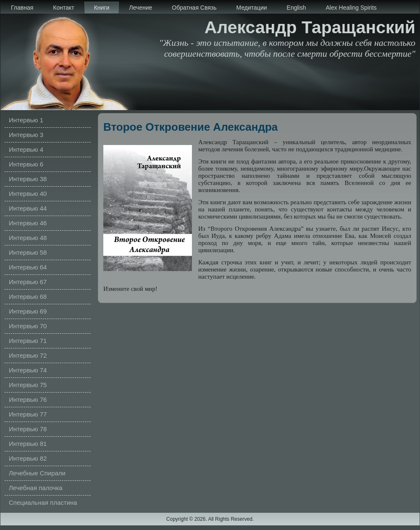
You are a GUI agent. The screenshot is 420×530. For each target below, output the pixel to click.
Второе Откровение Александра (190, 127)
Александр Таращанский (310, 27)
